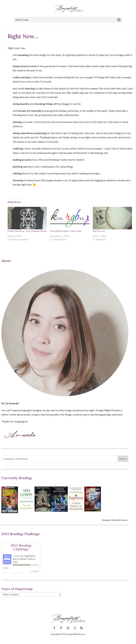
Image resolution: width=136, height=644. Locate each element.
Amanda (17, 556)
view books (35, 571)
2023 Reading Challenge (21, 547)
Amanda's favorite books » (115, 520)
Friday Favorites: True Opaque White (27, 231)
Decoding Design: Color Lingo (66, 231)
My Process (99, 231)
